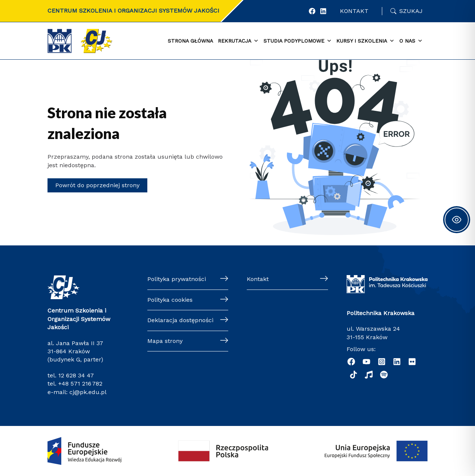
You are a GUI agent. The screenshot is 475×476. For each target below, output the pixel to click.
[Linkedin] (397, 362)
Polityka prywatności (177, 279)
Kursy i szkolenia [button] (365, 41)
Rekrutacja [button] (238, 41)
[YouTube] (366, 362)
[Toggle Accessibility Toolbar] (457, 220)
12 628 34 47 (76, 375)
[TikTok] (353, 375)
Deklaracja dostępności (180, 320)
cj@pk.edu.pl (88, 392)
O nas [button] (411, 41)
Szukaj (411, 11)
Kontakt (354, 11)
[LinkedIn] (323, 11)
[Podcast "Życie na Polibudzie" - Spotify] (384, 375)
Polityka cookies (170, 300)
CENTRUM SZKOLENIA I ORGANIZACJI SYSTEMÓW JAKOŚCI (133, 11)
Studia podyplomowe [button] (298, 41)
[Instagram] (382, 362)
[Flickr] (412, 362)
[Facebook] (312, 11)
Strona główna (190, 41)
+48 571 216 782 (80, 384)
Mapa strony (165, 341)
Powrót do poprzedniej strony (97, 185)
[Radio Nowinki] (369, 375)
